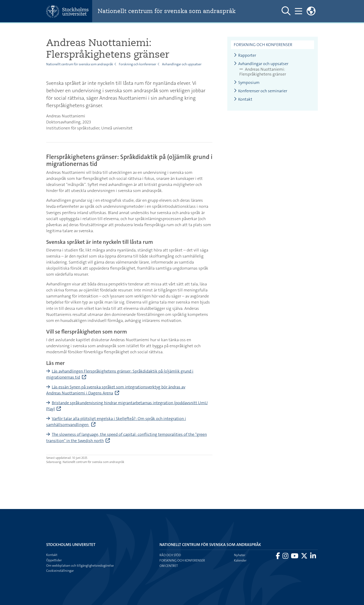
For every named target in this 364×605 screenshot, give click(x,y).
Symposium (247, 83)
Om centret (169, 566)
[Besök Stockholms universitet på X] (305, 557)
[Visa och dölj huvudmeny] (298, 11)
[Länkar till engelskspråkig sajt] (311, 11)
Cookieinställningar (60, 571)
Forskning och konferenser (138, 64)
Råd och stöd (170, 555)
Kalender (240, 560)
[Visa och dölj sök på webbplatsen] (286, 11)
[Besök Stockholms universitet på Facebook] (278, 557)
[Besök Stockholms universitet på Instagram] (286, 557)
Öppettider (54, 560)
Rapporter (245, 55)
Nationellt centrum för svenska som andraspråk (175, 11)
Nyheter (240, 555)
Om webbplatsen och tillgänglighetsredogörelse (80, 565)
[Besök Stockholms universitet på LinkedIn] (313, 557)
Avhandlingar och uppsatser (182, 64)
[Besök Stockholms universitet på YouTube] (295, 557)
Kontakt (243, 99)
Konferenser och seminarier (260, 91)
